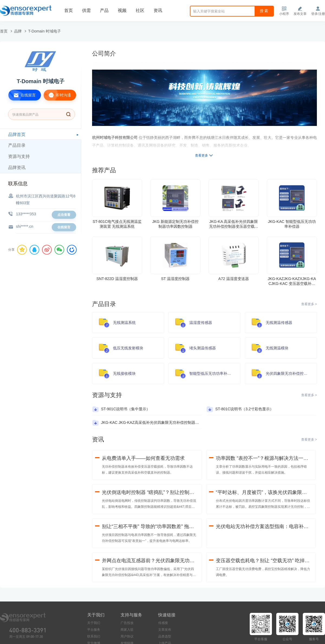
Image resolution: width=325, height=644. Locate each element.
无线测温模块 (277, 348)
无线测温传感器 (279, 323)
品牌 (18, 31)
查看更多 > (309, 304)
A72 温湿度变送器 (234, 279)
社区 (140, 10)
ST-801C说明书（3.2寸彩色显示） (244, 409)
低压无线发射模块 (128, 348)
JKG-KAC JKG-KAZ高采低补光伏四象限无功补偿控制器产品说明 (156, 422)
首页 (69, 10)
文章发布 (165, 630)
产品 (104, 10)
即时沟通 (57, 95)
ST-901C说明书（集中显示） (126, 409)
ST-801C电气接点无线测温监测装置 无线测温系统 (117, 224)
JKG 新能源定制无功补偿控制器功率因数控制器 (175, 224)
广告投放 (127, 623)
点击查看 (64, 215)
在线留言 (22, 95)
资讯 (158, 10)
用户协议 (127, 636)
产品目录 (17, 145)
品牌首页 (17, 134)
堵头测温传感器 (203, 348)
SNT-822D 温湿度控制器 (117, 279)
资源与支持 (19, 156)
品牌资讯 (17, 167)
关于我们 (94, 623)
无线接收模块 (124, 373)
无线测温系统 (124, 323)
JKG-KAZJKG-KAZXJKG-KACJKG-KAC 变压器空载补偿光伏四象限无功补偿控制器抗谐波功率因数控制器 (292, 281)
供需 (86, 10)
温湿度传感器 (201, 323)
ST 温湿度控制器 (175, 279)
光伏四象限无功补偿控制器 (288, 373)
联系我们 (94, 636)
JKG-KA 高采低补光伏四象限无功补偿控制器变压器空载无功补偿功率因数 (234, 224)
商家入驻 (127, 630)
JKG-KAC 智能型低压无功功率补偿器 (292, 224)
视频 (122, 10)
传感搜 (163, 623)
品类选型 (165, 636)
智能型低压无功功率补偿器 (212, 373)
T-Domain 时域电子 (45, 31)
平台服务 (94, 630)
